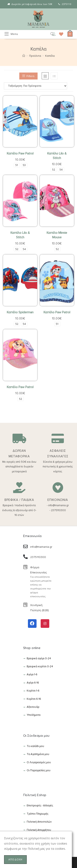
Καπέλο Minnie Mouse (57, 235)
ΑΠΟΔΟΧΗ (15, 859)
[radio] (17, 165)
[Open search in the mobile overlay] (49, 34)
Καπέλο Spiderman (20, 312)
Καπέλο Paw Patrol (20, 153)
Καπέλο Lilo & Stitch (57, 156)
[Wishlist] (60, 34)
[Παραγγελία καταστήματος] (39, 86)
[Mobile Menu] (11, 34)
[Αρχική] (24, 56)
